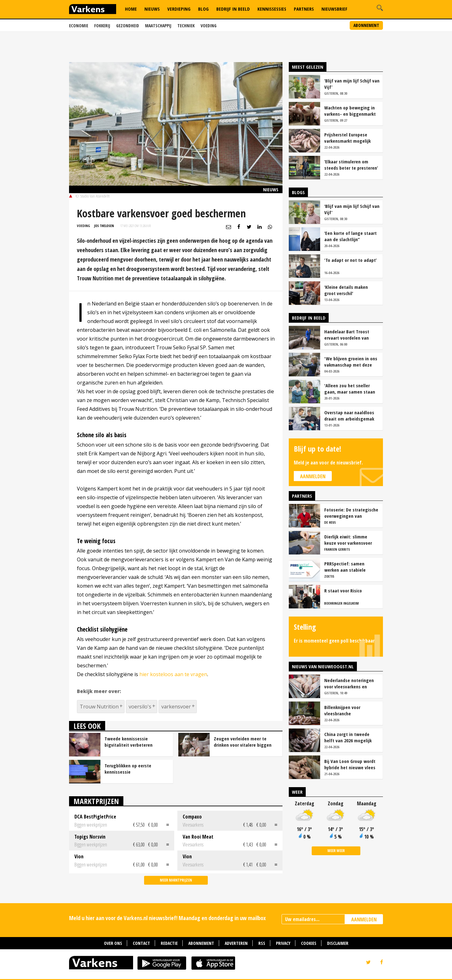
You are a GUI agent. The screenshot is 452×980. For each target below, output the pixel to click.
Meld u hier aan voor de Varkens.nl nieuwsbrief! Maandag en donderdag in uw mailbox (167, 918)
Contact (141, 943)
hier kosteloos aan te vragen (173, 674)
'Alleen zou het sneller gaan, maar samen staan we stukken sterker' (350, 389)
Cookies (309, 943)
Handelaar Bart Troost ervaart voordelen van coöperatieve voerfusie (348, 335)
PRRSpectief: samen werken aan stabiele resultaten (345, 567)
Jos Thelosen (104, 226)
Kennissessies (272, 9)
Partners (304, 9)
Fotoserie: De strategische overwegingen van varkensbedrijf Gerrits (351, 513)
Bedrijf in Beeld (233, 9)
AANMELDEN (364, 919)
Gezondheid (128, 26)
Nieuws (152, 9)
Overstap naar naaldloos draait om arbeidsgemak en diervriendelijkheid (349, 416)
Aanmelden (313, 476)
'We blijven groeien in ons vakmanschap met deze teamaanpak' (351, 362)
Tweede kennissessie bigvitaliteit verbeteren (129, 742)
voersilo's (140, 707)
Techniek (186, 26)
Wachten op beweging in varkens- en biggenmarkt (350, 111)
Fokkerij (102, 26)
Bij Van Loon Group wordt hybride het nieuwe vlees (350, 764)
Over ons (113, 943)
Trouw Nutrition (99, 707)
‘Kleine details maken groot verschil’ (346, 290)
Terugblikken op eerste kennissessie (128, 769)
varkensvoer (176, 707)
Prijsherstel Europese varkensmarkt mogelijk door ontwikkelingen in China (348, 138)
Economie (79, 26)
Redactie (169, 943)
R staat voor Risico (343, 591)
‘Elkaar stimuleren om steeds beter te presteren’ (351, 165)
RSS (262, 943)
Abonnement (366, 25)
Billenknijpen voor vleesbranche (342, 710)
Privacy (283, 943)
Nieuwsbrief (334, 9)
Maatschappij (158, 26)
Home (131, 9)
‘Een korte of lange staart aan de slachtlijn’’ (350, 236)
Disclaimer (338, 943)
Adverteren (236, 943)
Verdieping (179, 9)
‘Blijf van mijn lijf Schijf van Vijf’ (352, 84)
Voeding (209, 26)
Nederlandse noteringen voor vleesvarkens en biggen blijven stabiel (349, 683)
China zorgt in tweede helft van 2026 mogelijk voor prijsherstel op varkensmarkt (348, 737)
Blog (203, 9)
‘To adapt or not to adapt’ (350, 260)
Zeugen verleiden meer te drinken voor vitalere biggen (243, 742)
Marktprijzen (96, 801)
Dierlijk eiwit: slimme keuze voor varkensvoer (348, 540)
